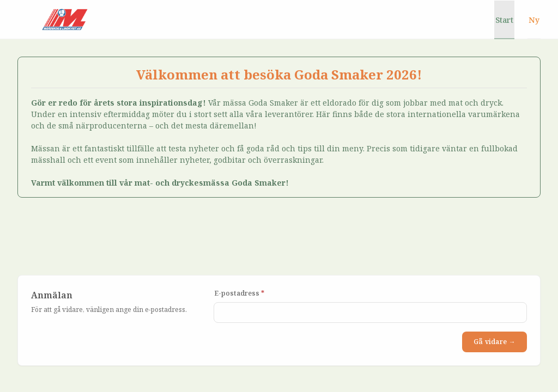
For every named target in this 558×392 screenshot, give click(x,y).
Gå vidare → (495, 342)
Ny (534, 20)
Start (504, 20)
